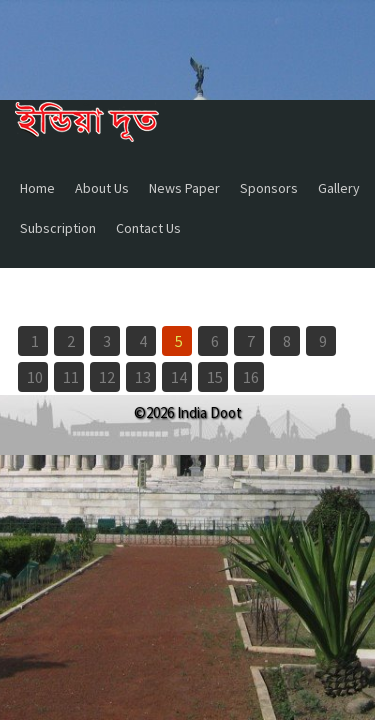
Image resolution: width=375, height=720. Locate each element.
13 (143, 377)
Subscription (58, 228)
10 (35, 377)
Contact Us (148, 228)
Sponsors (269, 188)
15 (215, 377)
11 (71, 377)
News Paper (184, 188)
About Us (102, 188)
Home (37, 188)
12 (107, 377)
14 (179, 377)
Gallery (339, 188)
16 (251, 377)
